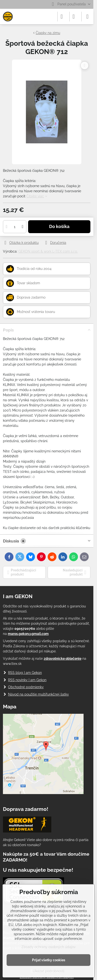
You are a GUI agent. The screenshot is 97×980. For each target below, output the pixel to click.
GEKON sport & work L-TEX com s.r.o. (48, 251)
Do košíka (59, 227)
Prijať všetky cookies (49, 960)
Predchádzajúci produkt (22, 572)
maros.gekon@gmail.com (28, 634)
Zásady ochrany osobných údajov (48, 947)
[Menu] (87, 17)
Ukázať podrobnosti (48, 971)
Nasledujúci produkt (75, 572)
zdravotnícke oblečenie (63, 659)
